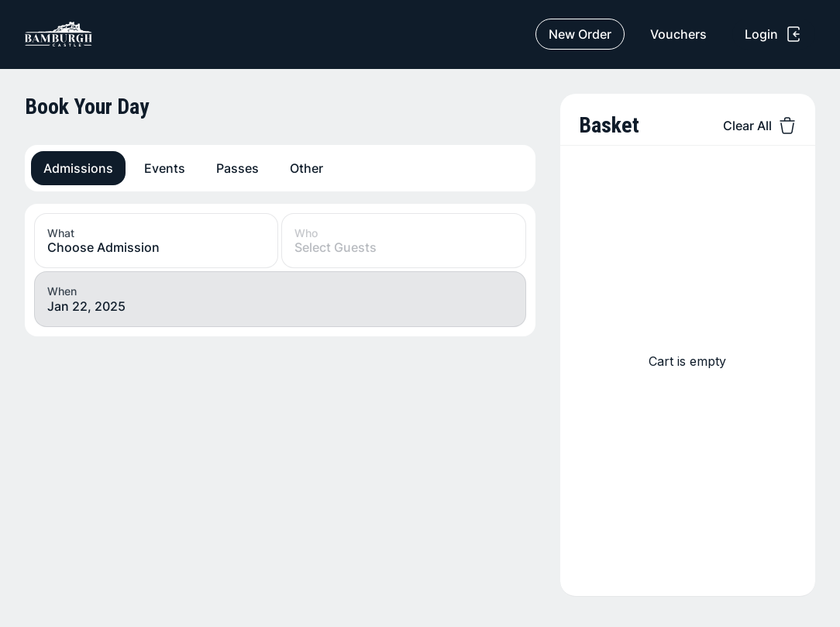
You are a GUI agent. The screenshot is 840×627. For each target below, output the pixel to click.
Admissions (78, 168)
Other (306, 168)
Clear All (760, 126)
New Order (580, 34)
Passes (238, 168)
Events (165, 168)
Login (774, 34)
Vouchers (678, 34)
